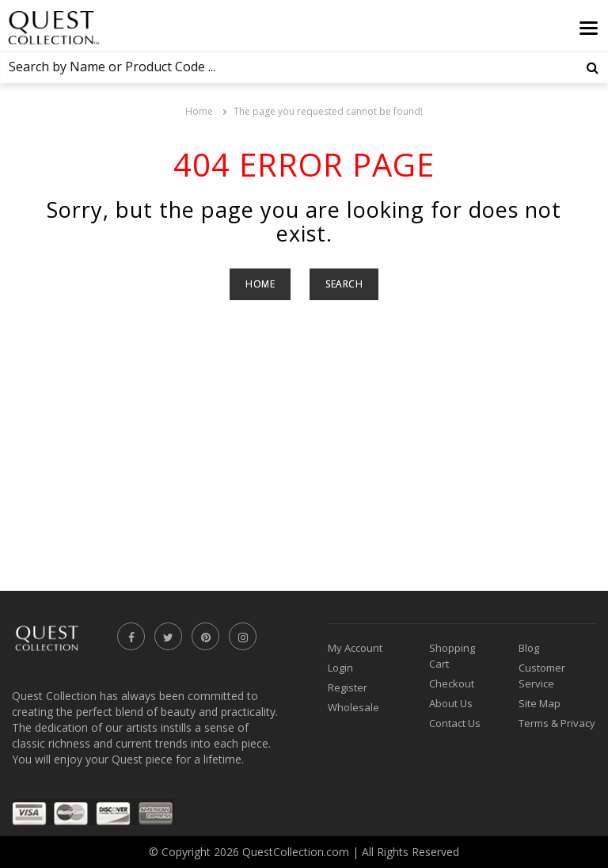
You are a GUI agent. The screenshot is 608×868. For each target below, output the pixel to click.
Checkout (452, 683)
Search (344, 284)
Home (199, 111)
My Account (355, 648)
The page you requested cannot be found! (328, 111)
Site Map (540, 703)
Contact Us (455, 723)
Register (348, 687)
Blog (529, 648)
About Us (451, 703)
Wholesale (353, 707)
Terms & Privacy (557, 723)
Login (340, 668)
